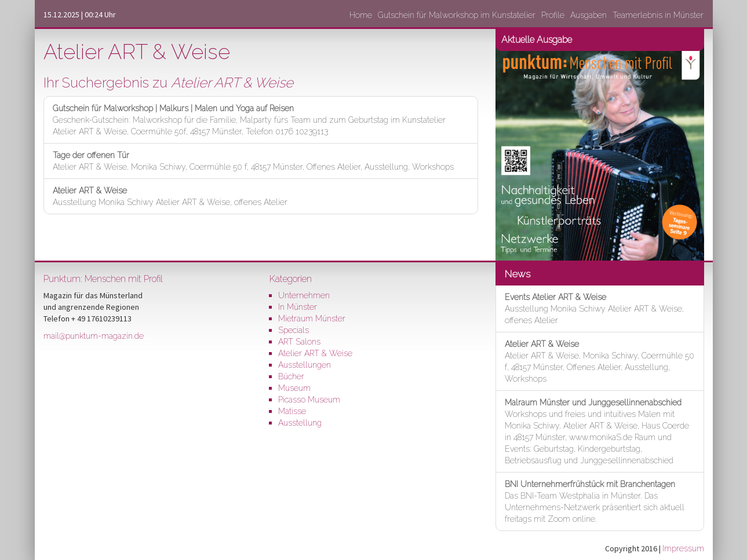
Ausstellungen (305, 365)
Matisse (292, 411)
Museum (294, 388)
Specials (294, 330)
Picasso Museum (309, 400)
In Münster (298, 307)
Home (361, 15)
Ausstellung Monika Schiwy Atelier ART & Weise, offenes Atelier (170, 196)
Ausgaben (589, 15)
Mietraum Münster (312, 319)
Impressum (683, 548)
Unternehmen (304, 295)
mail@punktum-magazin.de (94, 336)
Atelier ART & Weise (315, 353)
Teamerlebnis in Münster (658, 15)
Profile (553, 15)
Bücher (291, 376)
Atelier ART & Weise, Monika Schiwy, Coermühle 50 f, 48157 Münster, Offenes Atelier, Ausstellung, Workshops (253, 161)
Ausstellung (300, 423)
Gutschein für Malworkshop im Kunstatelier (457, 15)
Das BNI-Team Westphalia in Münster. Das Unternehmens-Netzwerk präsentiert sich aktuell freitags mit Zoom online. (595, 502)
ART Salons (299, 342)
